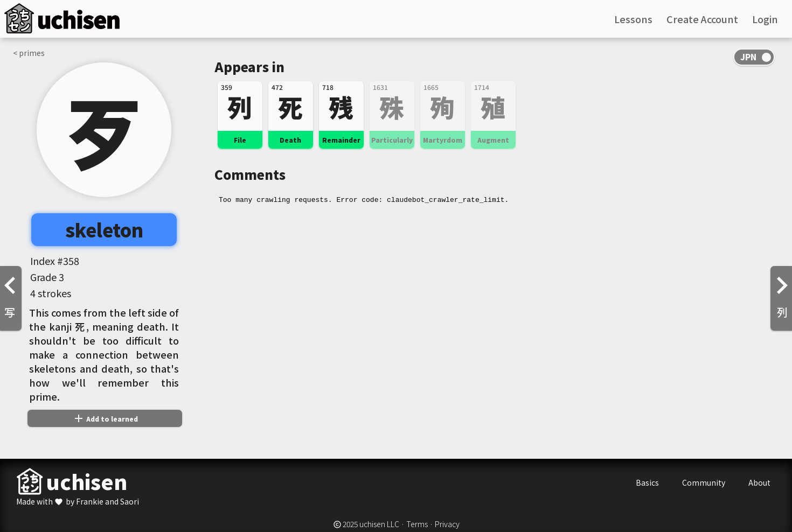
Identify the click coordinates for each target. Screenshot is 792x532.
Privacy (447, 524)
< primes (29, 53)
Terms (417, 524)
